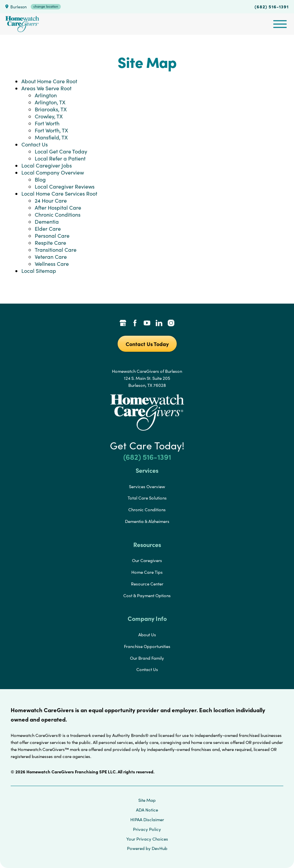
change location (46, 6)
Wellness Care (52, 264)
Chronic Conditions (58, 214)
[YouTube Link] (147, 324)
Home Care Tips (147, 572)
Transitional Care (56, 250)
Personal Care (52, 236)
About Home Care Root (49, 81)
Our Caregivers (147, 560)
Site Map (147, 800)
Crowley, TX (49, 116)
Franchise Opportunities (147, 646)
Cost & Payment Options (147, 595)
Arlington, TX (50, 102)
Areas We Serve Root (46, 88)
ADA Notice (147, 810)
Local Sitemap (39, 271)
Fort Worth (47, 123)
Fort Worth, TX (51, 130)
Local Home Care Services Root (59, 193)
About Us (147, 635)
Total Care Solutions (147, 498)
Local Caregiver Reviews (65, 186)
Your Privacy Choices (147, 839)
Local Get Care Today (61, 151)
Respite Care (50, 243)
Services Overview (147, 486)
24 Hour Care (51, 200)
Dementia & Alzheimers (147, 521)
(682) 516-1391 (272, 6)
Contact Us (35, 144)
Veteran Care (51, 257)
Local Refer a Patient (60, 158)
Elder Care (48, 229)
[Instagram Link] (171, 324)
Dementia (47, 222)
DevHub (160, 848)
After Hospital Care (58, 207)
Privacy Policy (147, 829)
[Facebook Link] (135, 324)
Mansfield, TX (51, 137)
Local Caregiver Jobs (47, 165)
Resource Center (147, 584)
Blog (40, 179)
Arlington (46, 95)
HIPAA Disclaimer (147, 820)
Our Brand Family (147, 658)
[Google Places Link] (123, 324)
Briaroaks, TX (51, 109)
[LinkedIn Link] (159, 324)
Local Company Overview (53, 172)
